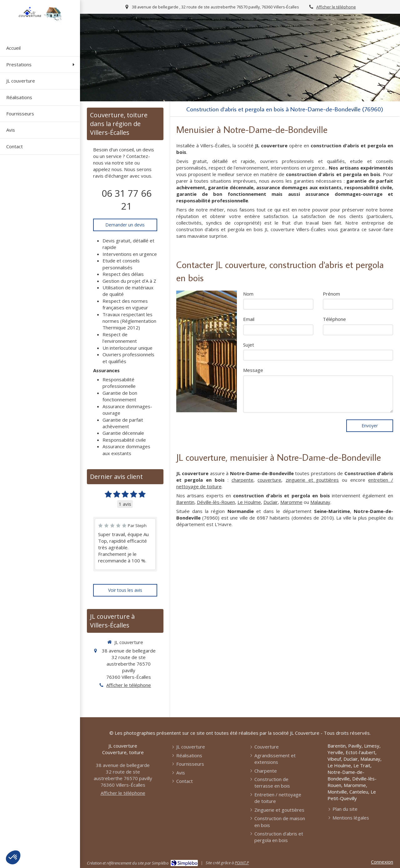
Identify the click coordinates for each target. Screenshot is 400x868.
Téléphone (334, 319)
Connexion (382, 862)
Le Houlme (249, 502)
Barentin (185, 502)
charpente (242, 480)
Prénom (331, 294)
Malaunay (320, 502)
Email (249, 319)
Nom (248, 294)
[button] (13, 857)
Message (253, 370)
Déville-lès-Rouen (216, 502)
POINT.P (242, 863)
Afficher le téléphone (336, 7)
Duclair (271, 502)
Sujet (249, 345)
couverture (269, 480)
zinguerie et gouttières (312, 480)
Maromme (291, 502)
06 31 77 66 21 (127, 200)
